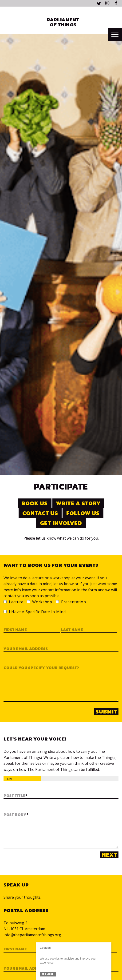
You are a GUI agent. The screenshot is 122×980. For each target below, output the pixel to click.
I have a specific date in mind (37, 612)
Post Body (16, 815)
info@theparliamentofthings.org (32, 935)
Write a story (78, 503)
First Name (15, 949)
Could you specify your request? (41, 668)
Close (48, 974)
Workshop (42, 602)
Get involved (61, 523)
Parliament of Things (63, 22)
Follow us (83, 513)
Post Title (15, 796)
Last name (72, 630)
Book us (35, 503)
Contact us (40, 513)
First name (15, 630)
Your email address (26, 649)
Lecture (16, 602)
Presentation (74, 602)
